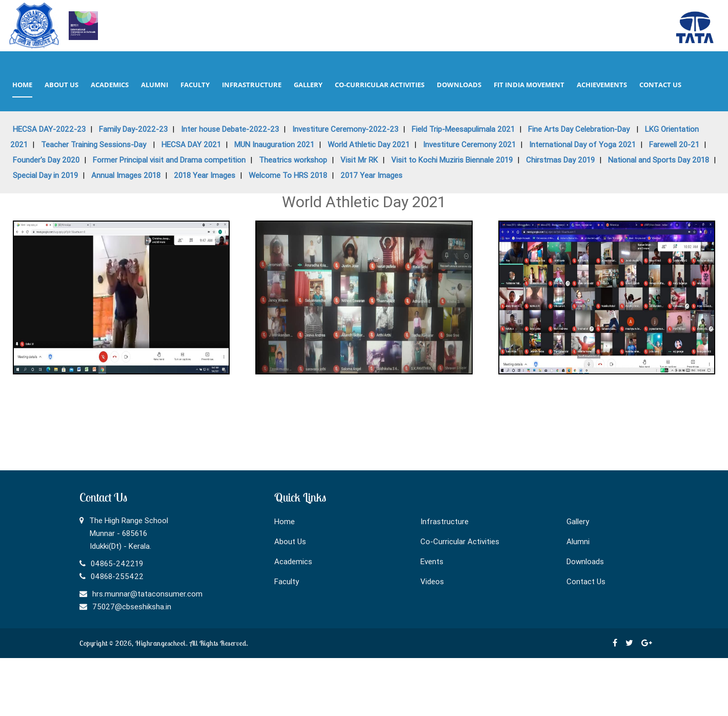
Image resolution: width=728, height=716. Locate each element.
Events (432, 561)
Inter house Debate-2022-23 (230, 129)
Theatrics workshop (293, 160)
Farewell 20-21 (674, 144)
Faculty (287, 581)
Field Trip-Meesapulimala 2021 (463, 129)
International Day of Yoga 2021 (582, 144)
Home (285, 521)
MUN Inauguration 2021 (274, 144)
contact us (660, 85)
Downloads (585, 561)
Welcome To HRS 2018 (288, 175)
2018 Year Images (205, 175)
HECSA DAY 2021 (191, 144)
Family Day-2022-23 (133, 129)
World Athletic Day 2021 (369, 144)
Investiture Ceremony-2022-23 (345, 129)
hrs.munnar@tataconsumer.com (147, 594)
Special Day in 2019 (45, 175)
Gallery (578, 521)
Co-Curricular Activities (460, 541)
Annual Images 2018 (126, 175)
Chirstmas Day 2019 (560, 160)
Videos (432, 581)
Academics (293, 561)
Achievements (602, 85)
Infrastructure (444, 521)
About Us (290, 541)
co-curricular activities (380, 85)
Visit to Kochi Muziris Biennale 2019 (452, 160)
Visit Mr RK (359, 160)
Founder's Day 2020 (46, 160)
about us (62, 85)
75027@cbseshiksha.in (132, 606)
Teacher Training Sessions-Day (95, 144)
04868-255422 (117, 576)
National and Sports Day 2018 (659, 160)
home (22, 85)
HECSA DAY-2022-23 (49, 129)
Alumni (578, 541)
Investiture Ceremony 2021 (469, 144)
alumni (155, 85)
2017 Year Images (371, 175)
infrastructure (252, 85)
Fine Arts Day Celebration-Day (580, 129)
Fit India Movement (529, 85)
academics (110, 85)
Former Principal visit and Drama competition (169, 160)
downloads (459, 85)
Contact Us (586, 581)
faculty (195, 85)
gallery (308, 85)
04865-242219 (117, 563)
